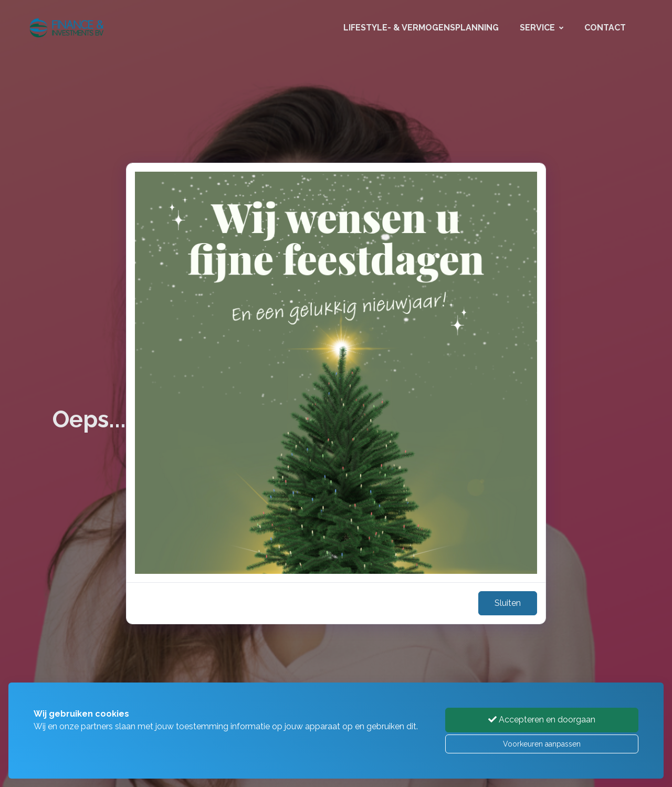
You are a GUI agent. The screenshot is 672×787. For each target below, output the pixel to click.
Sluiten (508, 603)
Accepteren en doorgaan (542, 720)
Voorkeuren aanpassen (542, 744)
